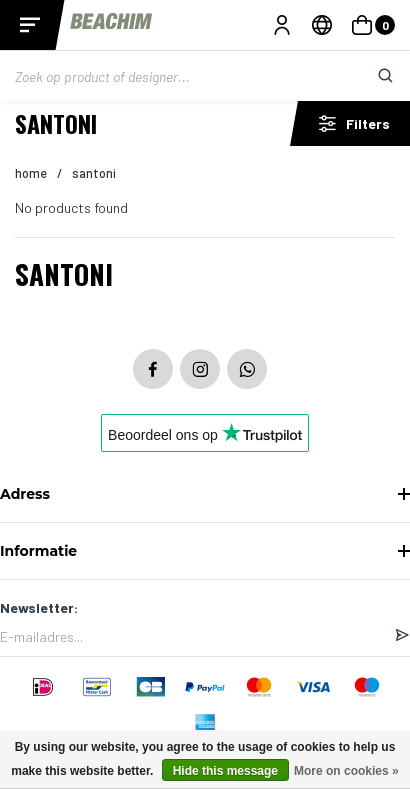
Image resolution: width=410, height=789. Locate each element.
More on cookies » (346, 771)
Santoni (94, 173)
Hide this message (225, 771)
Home (31, 173)
